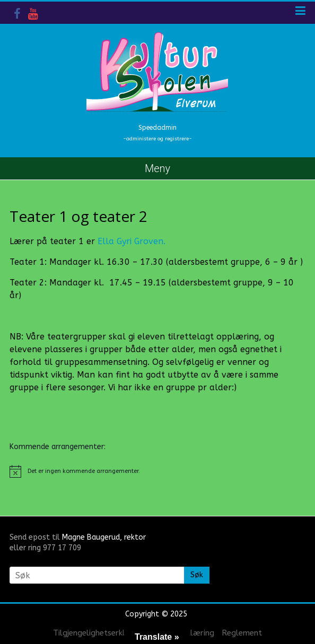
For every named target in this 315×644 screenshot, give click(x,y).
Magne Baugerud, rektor (104, 537)
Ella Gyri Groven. (132, 241)
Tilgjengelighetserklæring (100, 633)
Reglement (242, 633)
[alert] (157, 471)
